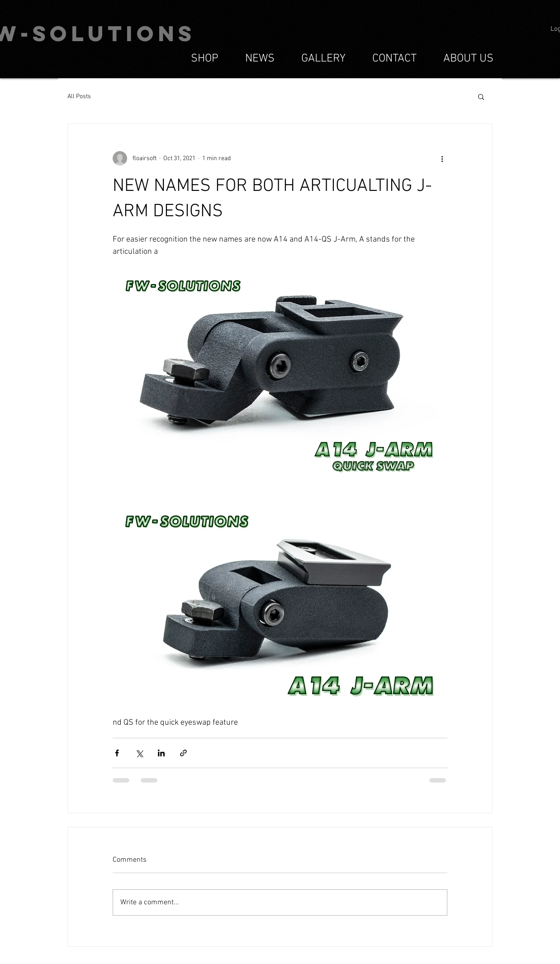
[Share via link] (183, 753)
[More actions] (442, 158)
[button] (481, 96)
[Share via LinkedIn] (161, 753)
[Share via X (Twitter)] (139, 753)
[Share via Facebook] (117, 753)
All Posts (79, 97)
